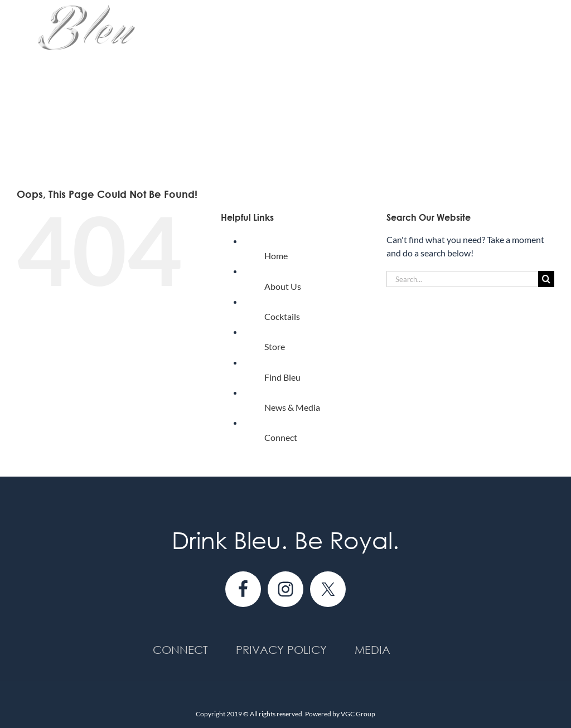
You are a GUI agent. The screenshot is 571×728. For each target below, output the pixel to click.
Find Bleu (282, 377)
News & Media (292, 407)
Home (276, 256)
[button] (536, 133)
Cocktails (282, 316)
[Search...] (462, 279)
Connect (281, 437)
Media (372, 650)
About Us (283, 286)
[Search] (546, 279)
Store (275, 346)
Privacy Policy (281, 650)
